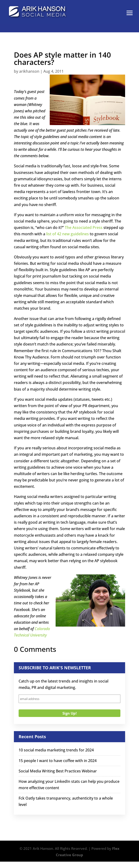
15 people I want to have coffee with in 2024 (58, 761)
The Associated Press (84, 228)
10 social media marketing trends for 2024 (56, 750)
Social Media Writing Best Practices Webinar (58, 771)
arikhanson (29, 71)
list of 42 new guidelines (67, 234)
